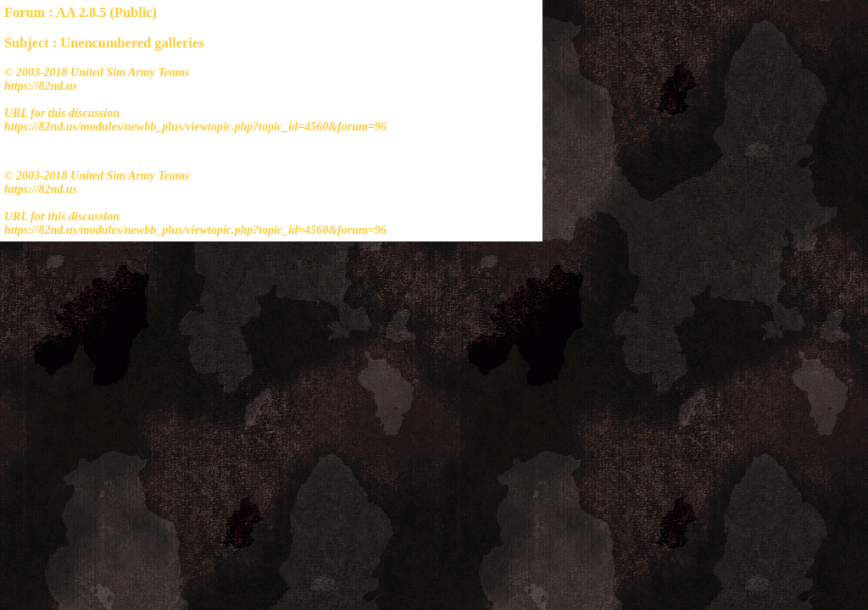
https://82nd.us (41, 86)
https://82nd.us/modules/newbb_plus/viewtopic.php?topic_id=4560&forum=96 (195, 127)
